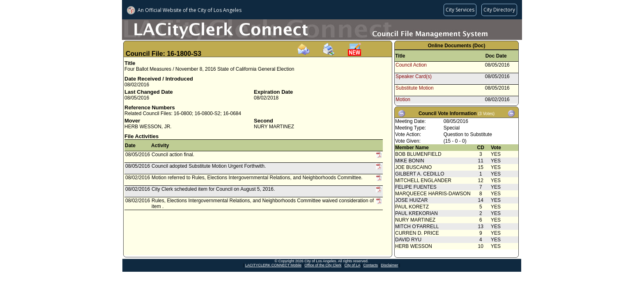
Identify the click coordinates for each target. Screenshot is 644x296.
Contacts (370, 265)
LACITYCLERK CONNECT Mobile (273, 265)
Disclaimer (389, 265)
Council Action (411, 65)
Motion (403, 99)
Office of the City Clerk (323, 265)
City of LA (353, 265)
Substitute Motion (415, 88)
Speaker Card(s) (414, 76)
